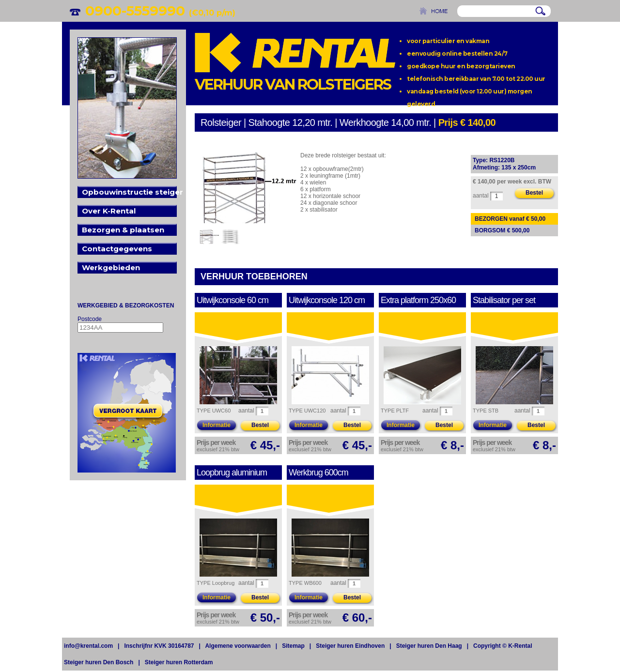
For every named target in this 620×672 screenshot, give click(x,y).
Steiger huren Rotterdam (179, 662)
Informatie (217, 425)
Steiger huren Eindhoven (350, 646)
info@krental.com (88, 646)
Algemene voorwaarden (238, 646)
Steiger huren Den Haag (429, 646)
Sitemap (293, 646)
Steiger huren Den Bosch (99, 662)
